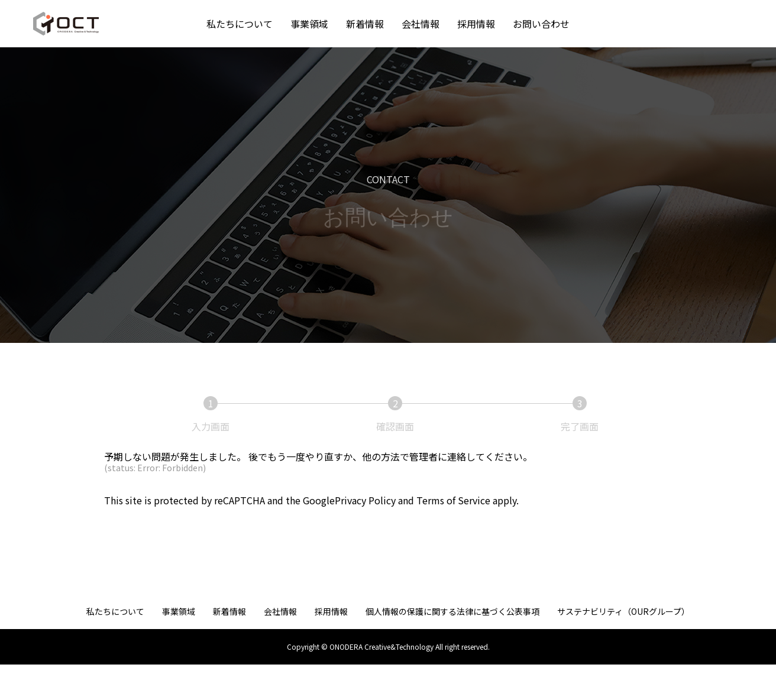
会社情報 (421, 24)
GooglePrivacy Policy (349, 500)
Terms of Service (453, 500)
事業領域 (309, 24)
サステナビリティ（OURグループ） (623, 611)
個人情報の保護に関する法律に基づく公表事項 (452, 611)
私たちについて (240, 24)
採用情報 (476, 24)
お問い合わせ (541, 24)
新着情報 (365, 24)
